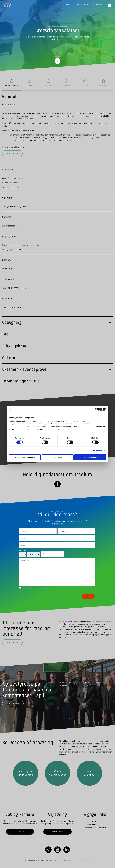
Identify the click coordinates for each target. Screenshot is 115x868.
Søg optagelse (12, 153)
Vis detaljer (97, 450)
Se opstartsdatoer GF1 (11, 183)
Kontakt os (95, 821)
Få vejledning (57, 832)
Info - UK (99, 5)
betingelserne (36, 588)
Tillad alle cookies (90, 457)
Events (67, 5)
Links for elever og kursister (95, 828)
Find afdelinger (85, 860)
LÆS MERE (62, 685)
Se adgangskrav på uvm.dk (13, 250)
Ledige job (20, 832)
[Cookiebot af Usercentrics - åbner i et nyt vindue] (97, 409)
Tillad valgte (57, 457)
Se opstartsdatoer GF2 (11, 187)
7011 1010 (60, 860)
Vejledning (76, 5)
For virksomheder (88, 5)
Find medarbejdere (95, 825)
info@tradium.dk (72, 860)
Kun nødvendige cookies (25, 457)
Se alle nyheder (13, 703)
